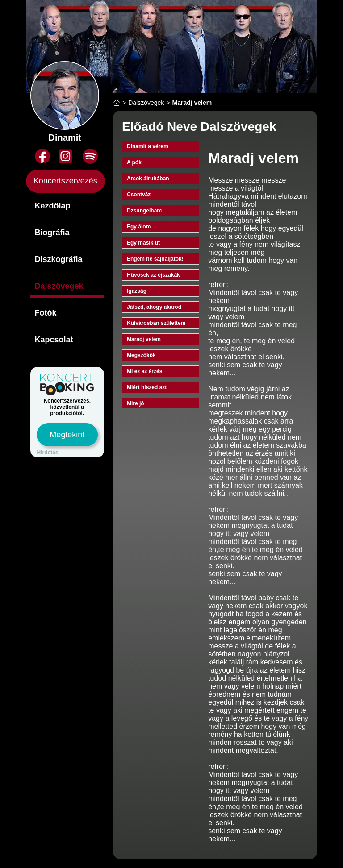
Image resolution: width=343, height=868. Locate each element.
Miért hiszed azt (147, 387)
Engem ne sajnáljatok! (155, 259)
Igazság (137, 291)
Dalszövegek (59, 286)
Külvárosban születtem (156, 323)
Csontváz (139, 195)
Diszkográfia (59, 259)
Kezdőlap (53, 206)
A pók (134, 162)
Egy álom (139, 227)
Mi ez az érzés (144, 371)
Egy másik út (143, 243)
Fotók (46, 313)
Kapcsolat (54, 340)
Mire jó (136, 403)
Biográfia (52, 233)
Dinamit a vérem (148, 146)
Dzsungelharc (144, 211)
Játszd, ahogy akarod (154, 307)
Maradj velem (144, 339)
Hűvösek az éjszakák (153, 275)
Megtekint (67, 435)
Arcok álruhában (148, 179)
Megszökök (141, 355)
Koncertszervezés (65, 181)
